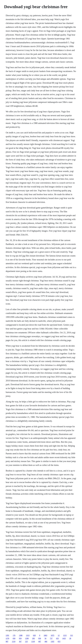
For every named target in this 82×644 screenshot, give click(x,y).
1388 (21, 635)
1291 (7, 635)
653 (59, 641)
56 (45, 638)
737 (51, 638)
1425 (64, 638)
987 (7, 641)
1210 (14, 641)
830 (14, 638)
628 (34, 635)
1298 (27, 638)
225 (26, 641)
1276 (7, 638)
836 (40, 638)
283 (33, 638)
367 (20, 641)
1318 (33, 641)
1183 (52, 641)
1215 (65, 635)
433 (57, 638)
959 (20, 638)
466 (46, 641)
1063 (45, 635)
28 (70, 638)
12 (59, 635)
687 (40, 641)
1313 (28, 635)
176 (14, 635)
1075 (52, 635)
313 (71, 635)
